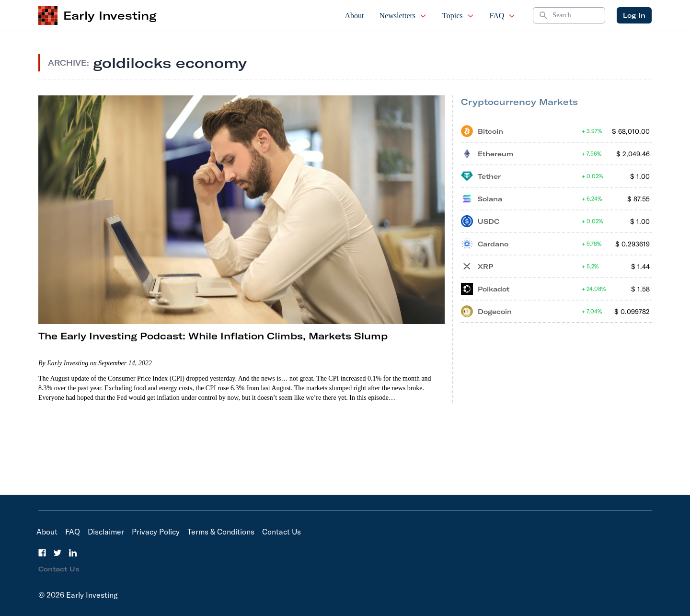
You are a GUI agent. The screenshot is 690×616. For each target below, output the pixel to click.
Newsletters (403, 16)
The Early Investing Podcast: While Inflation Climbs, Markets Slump (213, 336)
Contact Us (282, 532)
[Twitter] (57, 553)
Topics (458, 16)
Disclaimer (106, 532)
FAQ (503, 16)
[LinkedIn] (73, 553)
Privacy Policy (156, 532)
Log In (634, 15)
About (355, 16)
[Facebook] (42, 553)
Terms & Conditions (221, 532)
